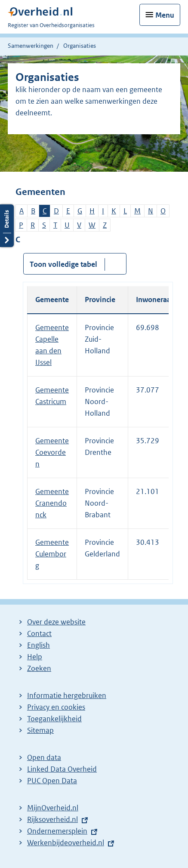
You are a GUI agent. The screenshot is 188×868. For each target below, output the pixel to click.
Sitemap (40, 730)
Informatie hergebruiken (67, 695)
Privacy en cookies (56, 707)
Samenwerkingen (31, 46)
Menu (165, 15)
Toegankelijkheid (54, 719)
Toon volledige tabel (63, 264)
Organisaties (80, 46)
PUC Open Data (52, 781)
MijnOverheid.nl (53, 808)
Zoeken (39, 668)
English (39, 645)
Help (35, 657)
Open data (44, 757)
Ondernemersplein (57, 831)
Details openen (7, 226)
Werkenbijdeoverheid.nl (66, 843)
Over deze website (56, 622)
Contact (39, 633)
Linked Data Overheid (62, 769)
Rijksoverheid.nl (52, 819)
